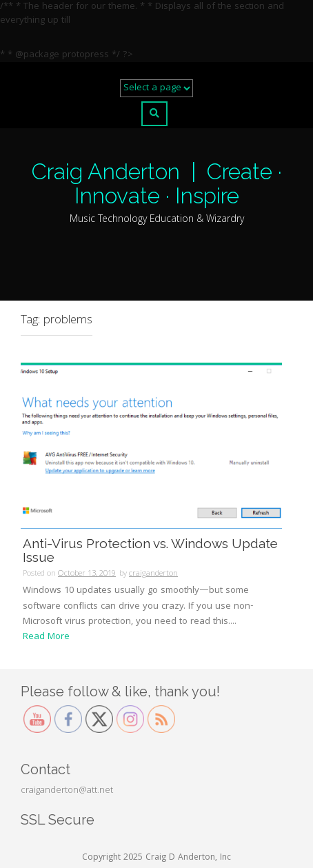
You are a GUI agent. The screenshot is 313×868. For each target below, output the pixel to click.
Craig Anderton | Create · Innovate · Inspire (157, 183)
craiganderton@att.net (67, 791)
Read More (46, 637)
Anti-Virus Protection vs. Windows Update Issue (150, 551)
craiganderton (153, 574)
